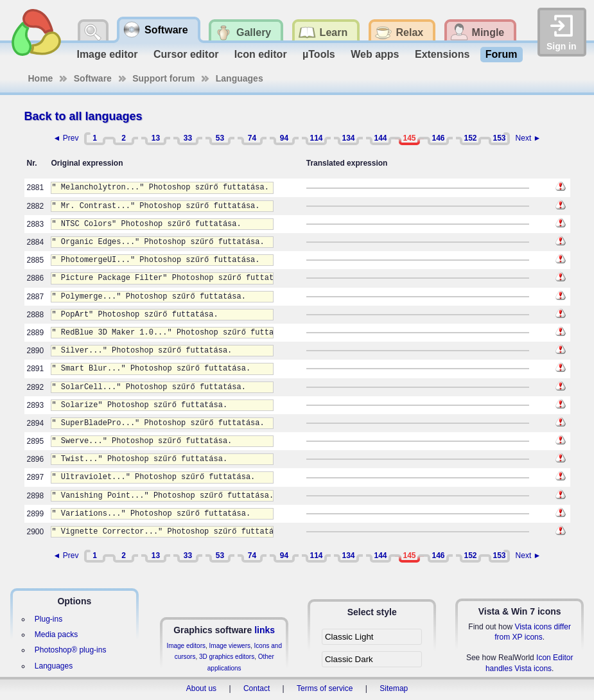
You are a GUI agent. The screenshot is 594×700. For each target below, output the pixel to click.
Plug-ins (48, 619)
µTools (319, 54)
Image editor (107, 54)
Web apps (375, 54)
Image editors (186, 646)
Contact (257, 688)
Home (41, 78)
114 (316, 138)
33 (188, 138)
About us (201, 688)
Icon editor (261, 54)
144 (380, 138)
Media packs (56, 634)
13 (156, 138)
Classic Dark (349, 659)
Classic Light (349, 637)
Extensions (442, 54)
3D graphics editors (227, 657)
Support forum (163, 78)
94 (284, 138)
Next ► (528, 138)
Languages (240, 78)
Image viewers (230, 646)
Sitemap (394, 688)
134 (348, 138)
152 (470, 138)
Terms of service (325, 688)
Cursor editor (186, 54)
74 (252, 138)
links (265, 630)
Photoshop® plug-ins (71, 650)
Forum (502, 54)
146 (438, 138)
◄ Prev (66, 138)
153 (499, 138)
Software (93, 78)
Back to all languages (83, 116)
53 (220, 138)
